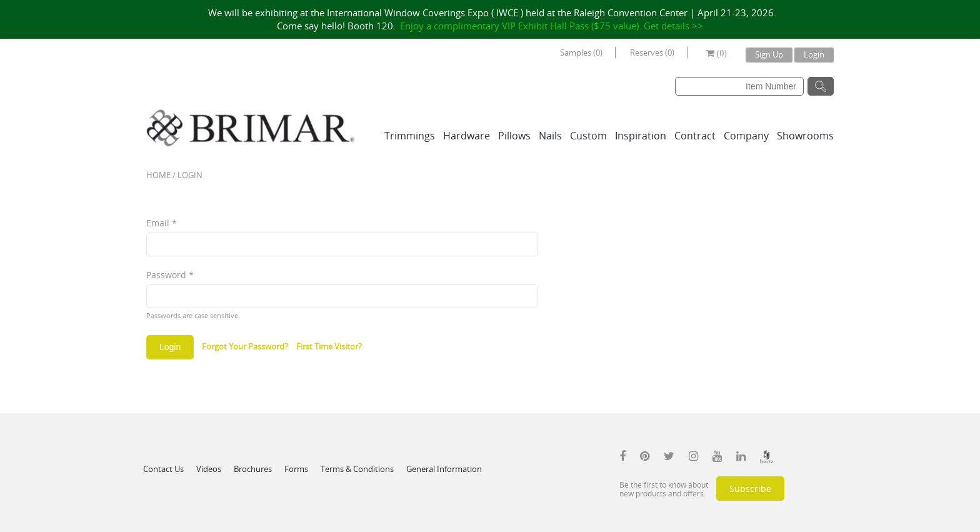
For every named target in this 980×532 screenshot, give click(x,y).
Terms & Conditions (357, 469)
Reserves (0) (652, 53)
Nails (550, 136)
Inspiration (641, 136)
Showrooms (805, 136)
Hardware (467, 136)
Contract (695, 136)
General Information (444, 469)
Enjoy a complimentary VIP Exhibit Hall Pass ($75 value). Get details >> (552, 26)
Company (746, 136)
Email (162, 223)
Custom (588, 136)
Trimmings (410, 136)
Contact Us (163, 469)
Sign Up (769, 54)
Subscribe (750, 489)
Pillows (514, 136)
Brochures (253, 469)
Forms (296, 469)
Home (158, 175)
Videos (209, 469)
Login (814, 54)
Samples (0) (581, 53)
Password (170, 275)
